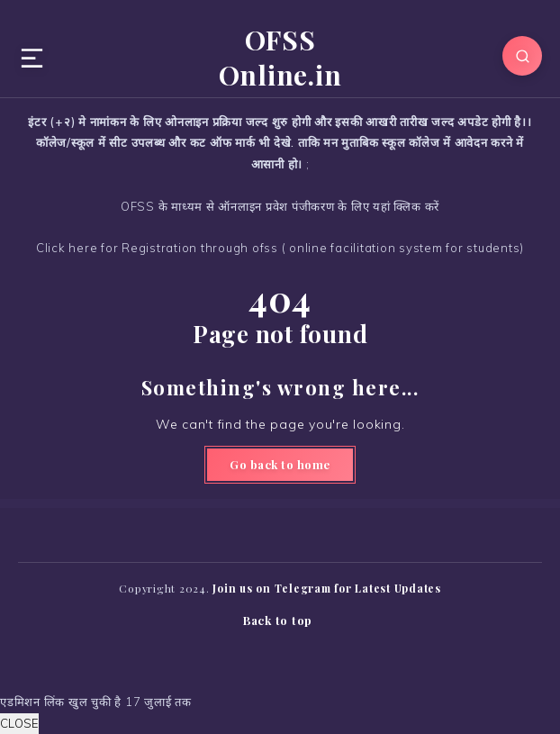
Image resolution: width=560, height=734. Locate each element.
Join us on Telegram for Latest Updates (327, 588)
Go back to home (280, 464)
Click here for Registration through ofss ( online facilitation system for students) (280, 248)
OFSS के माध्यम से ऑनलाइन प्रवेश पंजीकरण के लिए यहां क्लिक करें (280, 206)
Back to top (278, 620)
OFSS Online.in (280, 58)
